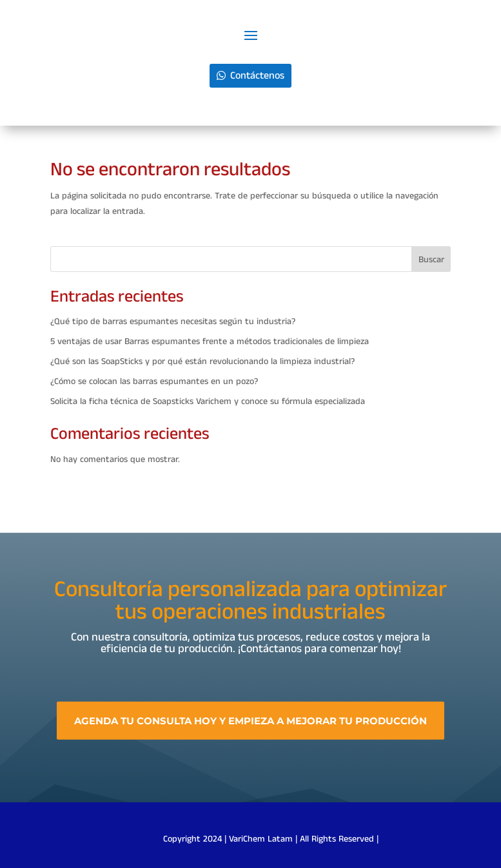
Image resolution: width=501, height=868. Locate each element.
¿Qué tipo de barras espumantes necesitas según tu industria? (173, 322)
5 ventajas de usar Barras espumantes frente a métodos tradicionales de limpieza (210, 342)
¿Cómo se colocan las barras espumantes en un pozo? (154, 381)
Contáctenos (257, 76)
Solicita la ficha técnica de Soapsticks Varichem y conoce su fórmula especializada (208, 401)
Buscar (431, 260)
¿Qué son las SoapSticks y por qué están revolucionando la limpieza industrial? (202, 362)
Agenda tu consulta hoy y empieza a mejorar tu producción (251, 728)
